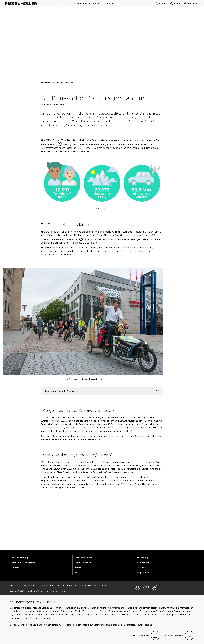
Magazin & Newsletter (24, 563)
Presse (78, 568)
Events (16, 568)
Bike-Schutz (99, 4)
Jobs (77, 573)
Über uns (111, 4)
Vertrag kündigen (88, 586)
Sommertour (72, 239)
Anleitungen (143, 563)
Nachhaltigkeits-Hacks (88, 439)
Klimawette (51, 145)
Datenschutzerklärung (48, 611)
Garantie (141, 568)
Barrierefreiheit (47, 586)
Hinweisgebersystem (67, 586)
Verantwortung (20, 558)
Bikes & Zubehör (82, 4)
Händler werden (83, 563)
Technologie (143, 558)
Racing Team (19, 573)
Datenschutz (29, 586)
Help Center (143, 573)
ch (103, 586)
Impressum (15, 586)
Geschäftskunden (83, 558)
